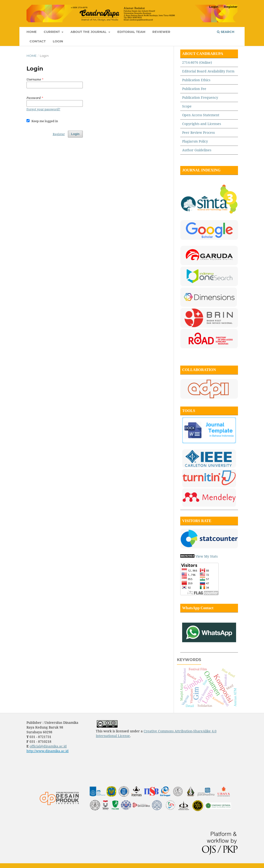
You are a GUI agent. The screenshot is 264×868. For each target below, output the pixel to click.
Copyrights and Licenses (202, 124)
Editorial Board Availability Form (208, 71)
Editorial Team (131, 32)
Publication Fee (194, 89)
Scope (187, 106)
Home (32, 32)
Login (58, 41)
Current (52, 32)
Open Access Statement (201, 115)
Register (231, 7)
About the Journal (89, 32)
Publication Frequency (200, 97)
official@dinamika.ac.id (48, 746)
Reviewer (161, 32)
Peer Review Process (198, 132)
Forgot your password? (43, 109)
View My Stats (207, 556)
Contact (38, 41)
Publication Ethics (196, 80)
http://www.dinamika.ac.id (48, 751)
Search (226, 32)
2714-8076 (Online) (197, 62)
